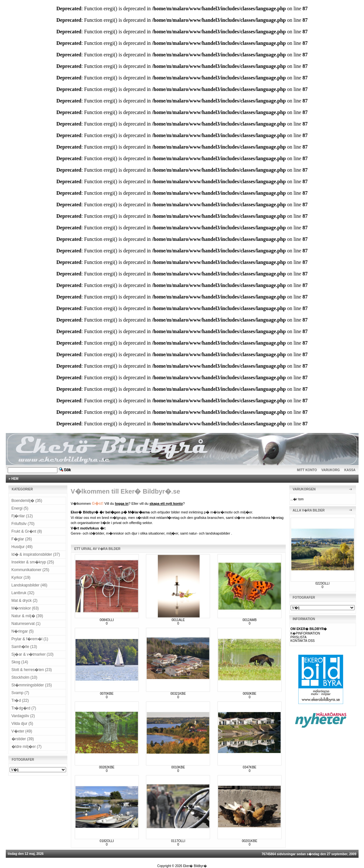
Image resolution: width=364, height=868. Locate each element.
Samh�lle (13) (24, 647)
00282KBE (107, 767)
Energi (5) (20, 508)
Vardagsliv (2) (23, 716)
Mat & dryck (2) (25, 601)
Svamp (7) (20, 693)
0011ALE (178, 620)
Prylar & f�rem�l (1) (30, 639)
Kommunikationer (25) (30, 570)
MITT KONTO (307, 470)
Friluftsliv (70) (23, 524)
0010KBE (178, 767)
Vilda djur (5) (22, 724)
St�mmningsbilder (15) (32, 685)
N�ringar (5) (23, 631)
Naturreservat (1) (26, 624)
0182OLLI (107, 841)
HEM (15, 479)
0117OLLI (178, 841)
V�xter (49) (22, 731)
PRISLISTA (299, 637)
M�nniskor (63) (25, 608)
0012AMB (250, 620)
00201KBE (250, 841)
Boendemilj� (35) (27, 501)
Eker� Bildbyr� (195, 866)
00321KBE (178, 694)
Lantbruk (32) (23, 593)
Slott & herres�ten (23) (32, 670)
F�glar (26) (22, 539)
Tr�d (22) (20, 700)
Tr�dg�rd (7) (24, 708)
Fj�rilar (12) (22, 516)
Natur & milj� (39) (27, 616)
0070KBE (107, 694)
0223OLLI (323, 583)
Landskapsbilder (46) (30, 585)
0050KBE (250, 694)
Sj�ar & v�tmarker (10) (33, 654)
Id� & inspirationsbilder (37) (36, 554)
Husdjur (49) (22, 547)
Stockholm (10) (25, 677)
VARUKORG (331, 470)
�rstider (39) (23, 739)
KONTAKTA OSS (303, 641)
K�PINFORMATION (305, 633)
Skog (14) (20, 662)
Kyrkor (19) (21, 577)
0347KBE (250, 767)
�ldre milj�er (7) (27, 747)
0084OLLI (107, 620)
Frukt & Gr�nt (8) (27, 531)
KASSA (350, 470)
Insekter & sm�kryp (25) (33, 562)
